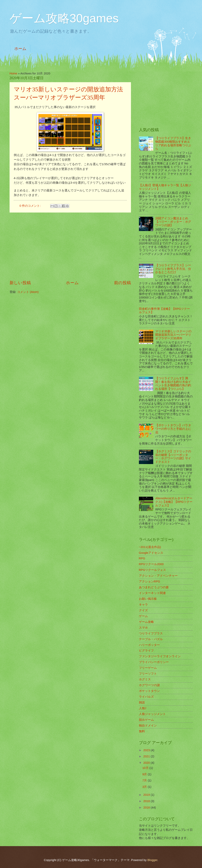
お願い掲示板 (148, 599)
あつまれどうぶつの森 (154, 587)
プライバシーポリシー (154, 662)
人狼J (143, 708)
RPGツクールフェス (153, 570)
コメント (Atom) (28, 292)
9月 (145, 774)
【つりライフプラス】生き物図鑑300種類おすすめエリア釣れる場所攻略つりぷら (173, 143)
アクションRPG (150, 581)
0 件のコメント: (30, 206)
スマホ (143, 628)
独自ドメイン (148, 726)
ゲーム (143, 616)
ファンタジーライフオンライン (160, 656)
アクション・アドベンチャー (158, 576)
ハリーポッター (149, 645)
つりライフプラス (151, 633)
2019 (147, 795)
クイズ (143, 610)
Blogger (152, 860)
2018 (147, 801)
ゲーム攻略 (146, 622)
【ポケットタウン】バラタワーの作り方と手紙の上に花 (173, 429)
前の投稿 (122, 283)
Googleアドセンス (151, 553)
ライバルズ (146, 697)
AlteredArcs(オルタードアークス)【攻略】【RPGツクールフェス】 (174, 502)
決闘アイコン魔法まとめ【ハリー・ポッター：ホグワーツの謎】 (173, 222)
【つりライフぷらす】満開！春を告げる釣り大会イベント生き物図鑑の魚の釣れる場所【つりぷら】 (173, 384)
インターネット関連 (152, 593)
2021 (147, 756)
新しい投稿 (20, 283)
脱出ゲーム (146, 720)
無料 (142, 731)
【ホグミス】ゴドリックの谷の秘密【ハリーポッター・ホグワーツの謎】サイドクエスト (173, 457)
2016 (147, 808)
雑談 (142, 702)
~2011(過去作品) (150, 547)
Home (13, 73)
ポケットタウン (149, 691)
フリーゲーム (148, 668)
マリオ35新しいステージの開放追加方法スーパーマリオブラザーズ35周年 (173, 335)
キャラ (143, 605)
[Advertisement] (70, 246)
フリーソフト (148, 674)
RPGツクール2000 (151, 564)
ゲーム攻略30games (64, 18)
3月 (145, 787)
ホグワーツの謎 (149, 685)
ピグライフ (146, 651)
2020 (147, 763)
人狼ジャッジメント (152, 714)
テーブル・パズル (151, 639)
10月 (146, 768)
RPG (142, 558)
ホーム (20, 49)
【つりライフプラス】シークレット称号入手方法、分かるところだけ (173, 269)
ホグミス (145, 679)
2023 (147, 750)
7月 (145, 780)
